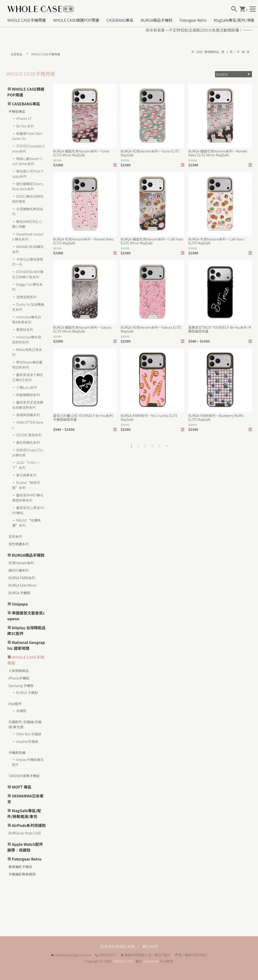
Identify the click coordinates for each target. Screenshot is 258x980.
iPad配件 (15, 704)
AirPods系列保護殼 (29, 825)
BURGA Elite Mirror (23, 585)
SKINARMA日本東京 (25, 799)
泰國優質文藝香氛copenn (26, 616)
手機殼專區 (17, 111)
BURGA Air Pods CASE (25, 833)
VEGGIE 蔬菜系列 (29, 435)
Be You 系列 (25, 126)
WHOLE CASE (123, 961)
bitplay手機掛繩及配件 (28, 762)
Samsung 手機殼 (21, 686)
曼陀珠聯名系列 (28, 442)
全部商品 (16, 54)
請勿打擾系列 (19, 570)
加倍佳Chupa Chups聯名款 (28, 452)
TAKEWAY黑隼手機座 (24, 776)
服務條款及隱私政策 (118, 946)
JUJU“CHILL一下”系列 (26, 465)
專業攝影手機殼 (20, 867)
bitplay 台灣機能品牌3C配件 (26, 630)
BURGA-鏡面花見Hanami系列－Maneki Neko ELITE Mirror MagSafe (218, 153)
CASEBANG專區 (120, 20)
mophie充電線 (27, 741)
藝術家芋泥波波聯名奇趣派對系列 (28, 405)
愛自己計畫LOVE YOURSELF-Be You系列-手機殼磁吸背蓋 (84, 417)
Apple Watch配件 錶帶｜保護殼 (25, 847)
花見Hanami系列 (21, 563)
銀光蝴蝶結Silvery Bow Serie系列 (28, 186)
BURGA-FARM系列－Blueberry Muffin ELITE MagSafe (216, 417)
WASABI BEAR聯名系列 (28, 249)
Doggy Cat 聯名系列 (27, 287)
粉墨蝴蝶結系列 (28, 395)
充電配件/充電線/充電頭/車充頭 (25, 724)
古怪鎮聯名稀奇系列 (28, 211)
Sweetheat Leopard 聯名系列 (28, 237)
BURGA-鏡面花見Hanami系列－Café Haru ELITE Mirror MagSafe (152, 241)
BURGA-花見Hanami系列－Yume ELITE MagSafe (150, 153)
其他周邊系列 (19, 544)
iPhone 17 (24, 118)
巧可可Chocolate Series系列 (28, 149)
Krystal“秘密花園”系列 (26, 485)
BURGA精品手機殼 (156, 20)
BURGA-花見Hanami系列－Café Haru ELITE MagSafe (216, 241)
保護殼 (21, 711)
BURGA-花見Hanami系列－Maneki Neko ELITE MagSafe (83, 241)
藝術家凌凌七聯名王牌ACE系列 (28, 377)
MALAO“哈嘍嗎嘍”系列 (26, 523)
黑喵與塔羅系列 (28, 415)
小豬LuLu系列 (27, 387)
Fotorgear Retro (193, 20)
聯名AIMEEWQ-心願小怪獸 (27, 224)
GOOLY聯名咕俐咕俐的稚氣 (28, 199)
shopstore (151, 961)
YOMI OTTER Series (28, 425)
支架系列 (15, 536)
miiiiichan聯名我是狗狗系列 (27, 340)
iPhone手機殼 (19, 678)
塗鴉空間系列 (26, 297)
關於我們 (150, 946)
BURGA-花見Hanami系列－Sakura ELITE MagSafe (151, 329)
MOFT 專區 (22, 787)
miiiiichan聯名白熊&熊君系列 (27, 319)
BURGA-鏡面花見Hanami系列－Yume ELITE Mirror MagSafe (81, 153)
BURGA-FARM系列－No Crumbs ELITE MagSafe (149, 417)
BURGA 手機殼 (19, 593)
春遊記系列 (25, 329)
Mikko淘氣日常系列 (27, 352)
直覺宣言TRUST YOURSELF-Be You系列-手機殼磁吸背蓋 (220, 329)
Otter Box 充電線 (29, 734)
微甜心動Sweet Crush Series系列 (28, 161)
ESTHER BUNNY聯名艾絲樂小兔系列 (28, 274)
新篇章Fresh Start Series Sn (27, 136)
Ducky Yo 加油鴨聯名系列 (28, 307)
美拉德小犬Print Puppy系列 (28, 174)
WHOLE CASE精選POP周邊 (76, 20)
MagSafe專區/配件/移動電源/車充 (24, 813)
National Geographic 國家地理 (26, 645)
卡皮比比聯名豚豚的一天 (28, 262)
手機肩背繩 (17, 753)
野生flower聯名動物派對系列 (27, 365)
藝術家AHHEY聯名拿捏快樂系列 (28, 498)
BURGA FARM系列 (22, 578)
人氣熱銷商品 (19, 671)
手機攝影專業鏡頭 (22, 874)
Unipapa (20, 604)
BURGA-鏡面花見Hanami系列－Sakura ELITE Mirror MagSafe (82, 329)
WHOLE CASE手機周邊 (27, 20)
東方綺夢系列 (26, 475)
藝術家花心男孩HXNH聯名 (28, 510)
